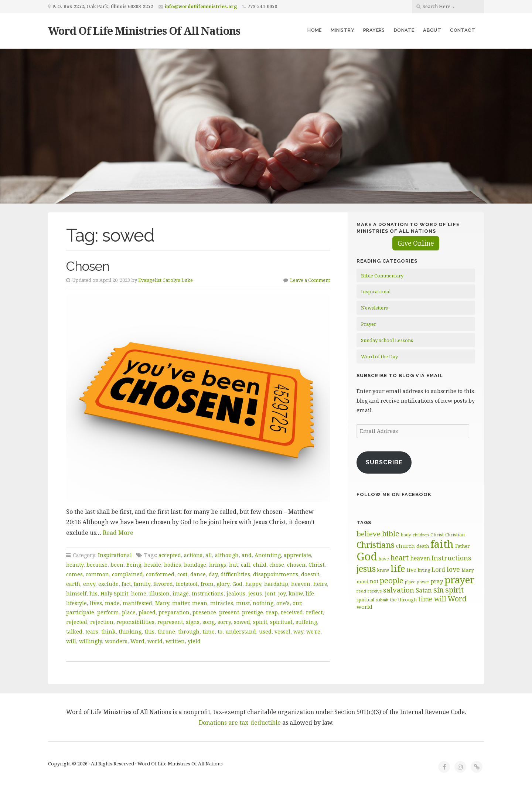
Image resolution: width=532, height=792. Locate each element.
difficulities (235, 574)
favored (163, 584)
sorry (224, 622)
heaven (301, 584)
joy (282, 593)
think (108, 631)
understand (241, 631)
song (209, 622)
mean (200, 603)
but (233, 565)
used (265, 631)
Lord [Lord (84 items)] (438, 570)
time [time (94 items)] (425, 599)
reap (272, 612)
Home (315, 30)
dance (198, 574)
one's (283, 603)
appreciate (297, 555)
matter (181, 603)
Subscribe (384, 462)
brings (218, 565)
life (310, 593)
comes (74, 574)
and (247, 555)
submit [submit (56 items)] (382, 600)
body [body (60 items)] (406, 535)
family (142, 584)
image (181, 593)
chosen (296, 565)
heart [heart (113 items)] (400, 558)
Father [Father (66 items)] (462, 546)
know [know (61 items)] (383, 570)
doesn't (310, 574)
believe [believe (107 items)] (369, 534)
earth (73, 584)
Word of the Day (379, 356)
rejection (102, 622)
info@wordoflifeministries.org (201, 6)
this (149, 631)
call (245, 565)
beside (153, 565)
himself (76, 593)
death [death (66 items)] (423, 546)
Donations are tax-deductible (240, 723)
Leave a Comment (310, 280)
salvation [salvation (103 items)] (399, 590)
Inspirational (115, 555)
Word (137, 641)
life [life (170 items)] (398, 568)
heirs (320, 584)
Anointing (268, 555)
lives (96, 603)
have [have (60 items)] (384, 559)
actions (193, 555)
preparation (174, 612)
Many (162, 603)
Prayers (374, 30)
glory (223, 584)
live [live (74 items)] (412, 570)
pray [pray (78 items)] (437, 581)
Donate (404, 30)
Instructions (208, 593)
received (292, 612)
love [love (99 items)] (453, 569)
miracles (222, 603)
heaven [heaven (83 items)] (420, 558)
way (298, 631)
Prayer (369, 324)
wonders (116, 641)
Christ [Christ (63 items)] (437, 535)
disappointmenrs (276, 574)
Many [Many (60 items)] (468, 570)
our (297, 603)
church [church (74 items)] (405, 546)
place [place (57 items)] (410, 582)
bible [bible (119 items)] (391, 533)
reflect (314, 612)
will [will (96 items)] (440, 599)
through (189, 631)
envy (89, 584)
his (93, 593)
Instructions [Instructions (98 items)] (451, 558)
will (71, 641)
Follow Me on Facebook (394, 494)
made (112, 603)
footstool (187, 584)
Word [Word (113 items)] (457, 599)
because (97, 565)
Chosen (88, 266)
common (97, 574)
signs (193, 622)
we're (313, 631)
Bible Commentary (382, 276)
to (220, 631)
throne (166, 631)
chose (277, 565)
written (175, 641)
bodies (173, 565)
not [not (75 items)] (374, 581)
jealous (236, 593)
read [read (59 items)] (361, 591)
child (260, 565)
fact (126, 584)
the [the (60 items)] (393, 600)
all (209, 555)
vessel (282, 631)
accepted (170, 555)
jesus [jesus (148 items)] (366, 569)
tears (92, 631)
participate (80, 612)
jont (270, 593)
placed (147, 612)
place (129, 612)
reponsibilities (135, 622)
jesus (255, 593)
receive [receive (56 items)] (375, 591)
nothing (263, 603)
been (117, 565)
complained (127, 574)
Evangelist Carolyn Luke (166, 280)
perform (108, 612)
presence (204, 612)
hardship (276, 584)
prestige (253, 612)
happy (253, 584)
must (243, 603)
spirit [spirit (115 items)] (454, 590)
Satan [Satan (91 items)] (424, 590)
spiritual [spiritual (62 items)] (365, 600)
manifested (137, 603)
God (237, 584)
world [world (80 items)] (364, 607)
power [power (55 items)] (423, 582)
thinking (130, 631)
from (207, 584)
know (296, 593)
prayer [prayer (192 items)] (460, 580)
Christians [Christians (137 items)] (376, 545)
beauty (75, 565)
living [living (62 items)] (424, 570)
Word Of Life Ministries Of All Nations (144, 30)
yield (194, 641)
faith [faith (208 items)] (442, 544)
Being (134, 565)
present (229, 612)
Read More (118, 533)
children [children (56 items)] (421, 535)
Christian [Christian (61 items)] (455, 535)
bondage (195, 565)
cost (182, 574)
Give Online (416, 243)
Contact (463, 30)
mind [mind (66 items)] (362, 581)
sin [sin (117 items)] (439, 590)
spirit (260, 622)
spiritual (281, 622)
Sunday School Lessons (387, 340)
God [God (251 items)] (367, 556)
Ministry (342, 30)
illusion (159, 593)
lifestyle (76, 603)
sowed (242, 622)
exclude (108, 584)
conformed (160, 574)
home (139, 593)
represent (170, 622)
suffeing (306, 622)
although (227, 555)
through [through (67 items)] (407, 600)
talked (74, 631)
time (209, 631)
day (213, 574)
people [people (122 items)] (392, 580)
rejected (77, 622)
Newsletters (374, 308)
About (432, 30)
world (155, 641)
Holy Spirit (114, 593)
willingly (91, 641)
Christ (316, 565)
